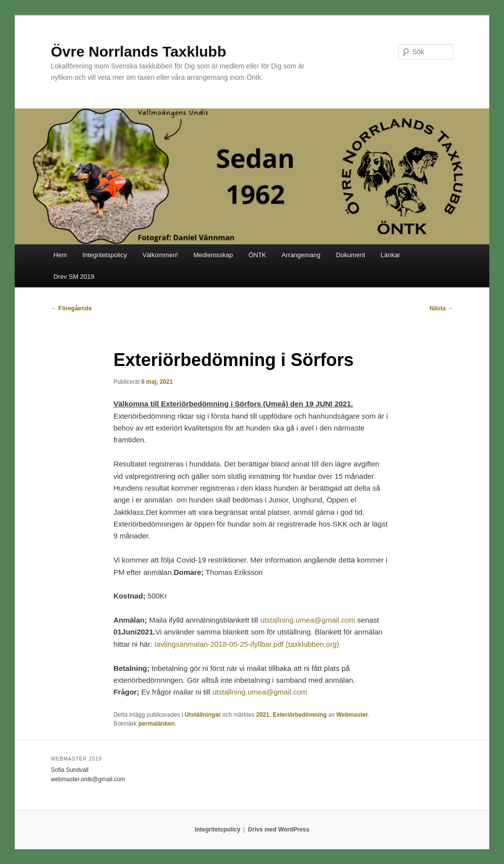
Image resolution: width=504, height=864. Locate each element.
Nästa (441, 308)
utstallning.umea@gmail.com (308, 620)
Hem (60, 255)
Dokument (351, 255)
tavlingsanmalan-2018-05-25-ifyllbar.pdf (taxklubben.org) (247, 644)
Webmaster (352, 715)
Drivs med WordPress (279, 830)
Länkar (390, 255)
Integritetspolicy (104, 255)
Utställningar (203, 715)
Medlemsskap (213, 255)
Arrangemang (301, 255)
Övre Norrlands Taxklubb (138, 51)
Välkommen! (160, 255)
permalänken (157, 724)
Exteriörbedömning (300, 715)
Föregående (71, 308)
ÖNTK (257, 255)
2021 (263, 715)
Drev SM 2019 (74, 277)
